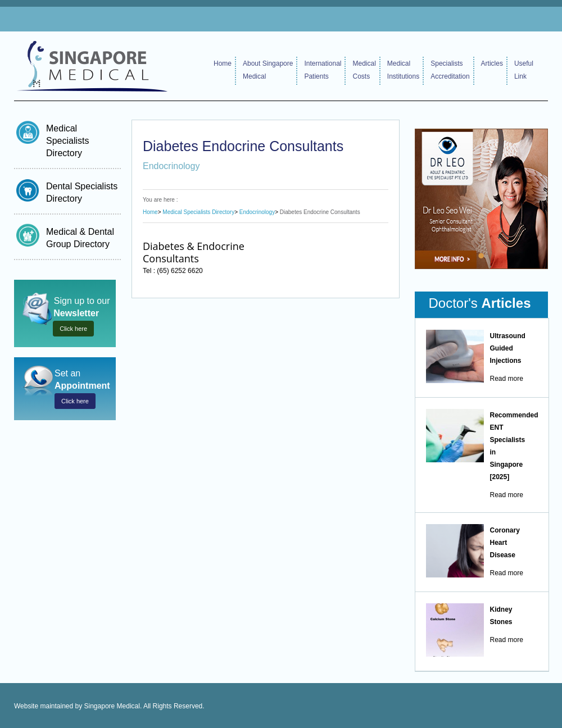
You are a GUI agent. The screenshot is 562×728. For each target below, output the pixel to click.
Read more (507, 379)
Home (223, 63)
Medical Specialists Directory (67, 141)
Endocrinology (257, 212)
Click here (73, 329)
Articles (492, 63)
